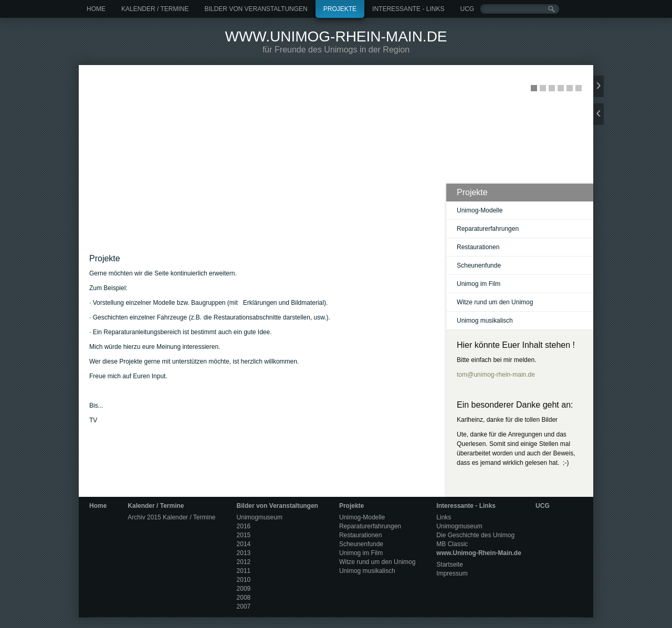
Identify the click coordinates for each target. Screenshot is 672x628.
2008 (244, 598)
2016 (244, 526)
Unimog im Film (479, 284)
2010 (244, 580)
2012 (244, 562)
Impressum (452, 573)
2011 (244, 571)
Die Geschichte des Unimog (475, 535)
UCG (467, 9)
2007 (244, 606)
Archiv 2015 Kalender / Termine (171, 517)
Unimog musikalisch (485, 321)
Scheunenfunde (479, 265)
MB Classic (452, 544)
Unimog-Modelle (480, 210)
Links (444, 517)
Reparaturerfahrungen (488, 229)
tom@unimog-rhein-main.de (496, 375)
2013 (244, 553)
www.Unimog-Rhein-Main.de (336, 36)
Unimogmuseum (260, 517)
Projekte (340, 9)
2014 (244, 544)
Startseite (450, 565)
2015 (244, 535)
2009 (244, 589)
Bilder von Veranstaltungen (256, 9)
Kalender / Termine (155, 9)
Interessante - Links (408, 9)
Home (96, 9)
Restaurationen (478, 247)
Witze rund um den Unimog (495, 302)
